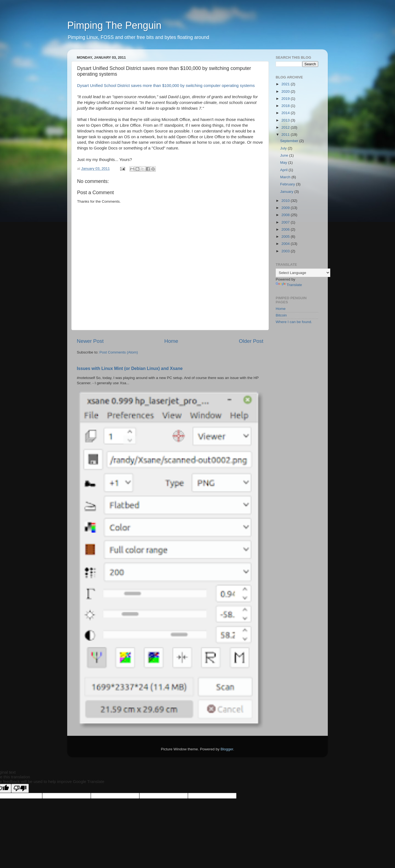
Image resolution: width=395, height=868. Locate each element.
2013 (286, 120)
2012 (286, 127)
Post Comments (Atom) (119, 352)
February (288, 184)
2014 (286, 113)
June (285, 155)
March (286, 177)
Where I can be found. (294, 322)
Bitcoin (281, 315)
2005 (286, 237)
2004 (286, 244)
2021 (286, 84)
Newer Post (90, 341)
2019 (286, 99)
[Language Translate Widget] (303, 273)
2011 (286, 135)
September (290, 141)
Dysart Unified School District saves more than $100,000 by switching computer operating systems (166, 86)
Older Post (251, 341)
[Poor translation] (20, 788)
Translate (289, 285)
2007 (286, 222)
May (284, 162)
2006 (286, 229)
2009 (286, 208)
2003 (286, 251)
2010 (286, 201)
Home (171, 341)
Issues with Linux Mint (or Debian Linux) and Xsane (130, 368)
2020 (286, 91)
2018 (286, 106)
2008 (286, 215)
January (287, 192)
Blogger (227, 749)
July (284, 148)
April (284, 170)
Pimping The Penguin (114, 25)
